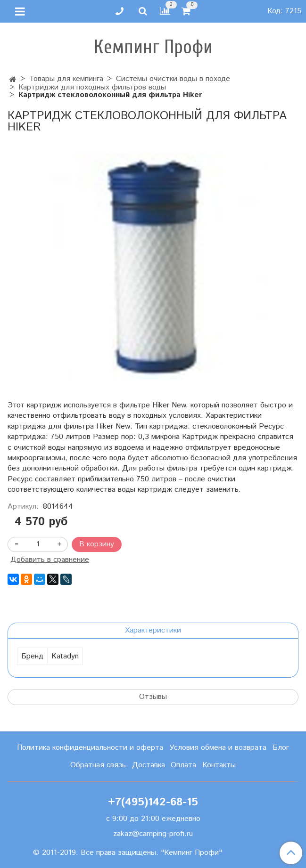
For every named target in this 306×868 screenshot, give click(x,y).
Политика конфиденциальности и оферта (90, 748)
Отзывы (153, 697)
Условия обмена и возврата (218, 748)
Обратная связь (98, 765)
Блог (281, 748)
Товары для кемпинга (66, 79)
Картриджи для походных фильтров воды (92, 87)
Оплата (183, 765)
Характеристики (153, 630)
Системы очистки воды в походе (173, 79)
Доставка (149, 765)
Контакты (219, 765)
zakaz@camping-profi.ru (153, 834)
